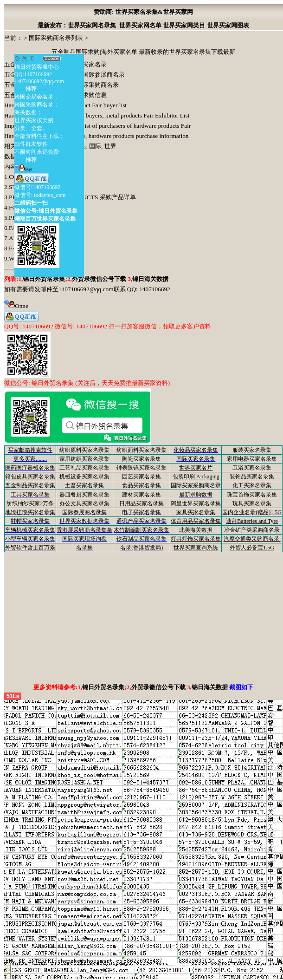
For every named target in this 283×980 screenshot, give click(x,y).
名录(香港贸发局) (141, 548)
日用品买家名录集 (141, 503)
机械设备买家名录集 (84, 477)
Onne (16, 306)
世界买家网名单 (140, 25)
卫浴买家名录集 (252, 468)
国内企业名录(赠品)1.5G (252, 512)
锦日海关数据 (150, 279)
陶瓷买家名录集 (141, 459)
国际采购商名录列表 (56, 38)
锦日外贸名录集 (44, 279)
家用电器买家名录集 (252, 459)
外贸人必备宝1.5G (252, 548)
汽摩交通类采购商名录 (252, 539)
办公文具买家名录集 (84, 503)
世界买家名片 (196, 468)
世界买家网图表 (228, 25)
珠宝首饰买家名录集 (252, 495)
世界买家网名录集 (92, 25)
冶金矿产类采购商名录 (252, 530)
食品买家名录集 (141, 485)
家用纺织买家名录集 (84, 459)
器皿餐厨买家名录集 (84, 495)
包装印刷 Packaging (196, 477)
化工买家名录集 (252, 485)
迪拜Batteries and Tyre (252, 521)
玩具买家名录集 (252, 503)
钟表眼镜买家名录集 (141, 468)
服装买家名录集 (252, 450)
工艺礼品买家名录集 (84, 468)
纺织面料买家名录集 (141, 450)
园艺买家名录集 (141, 477)
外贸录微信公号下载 (100, 279)
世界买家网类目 (184, 25)
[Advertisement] (143, 617)
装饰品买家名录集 (252, 477)
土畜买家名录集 (84, 485)
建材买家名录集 (141, 495)
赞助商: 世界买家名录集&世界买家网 (143, 12)
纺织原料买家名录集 (84, 450)
